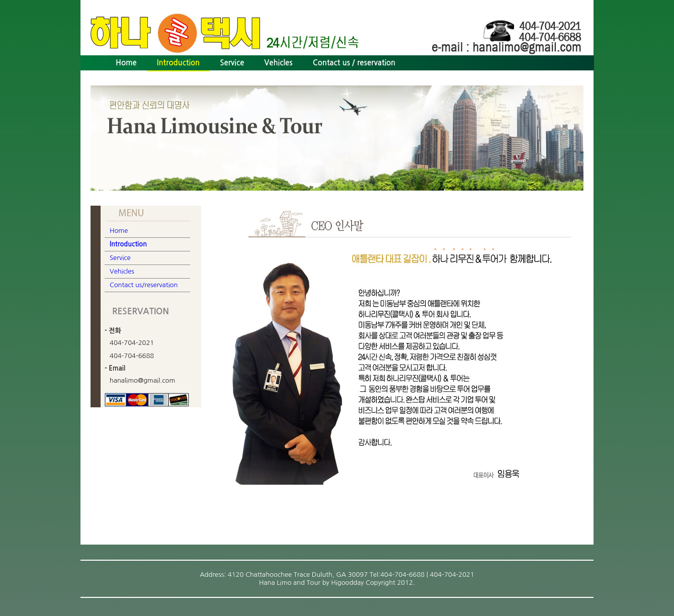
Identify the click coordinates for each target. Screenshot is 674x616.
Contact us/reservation (144, 285)
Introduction (178, 63)
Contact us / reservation (354, 63)
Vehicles (278, 63)
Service (232, 63)
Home (126, 63)
